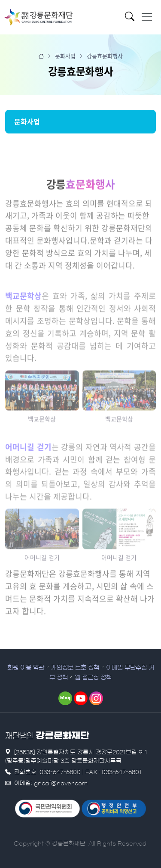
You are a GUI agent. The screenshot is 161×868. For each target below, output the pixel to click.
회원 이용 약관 (26, 668)
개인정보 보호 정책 (75, 668)
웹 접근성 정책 (93, 678)
